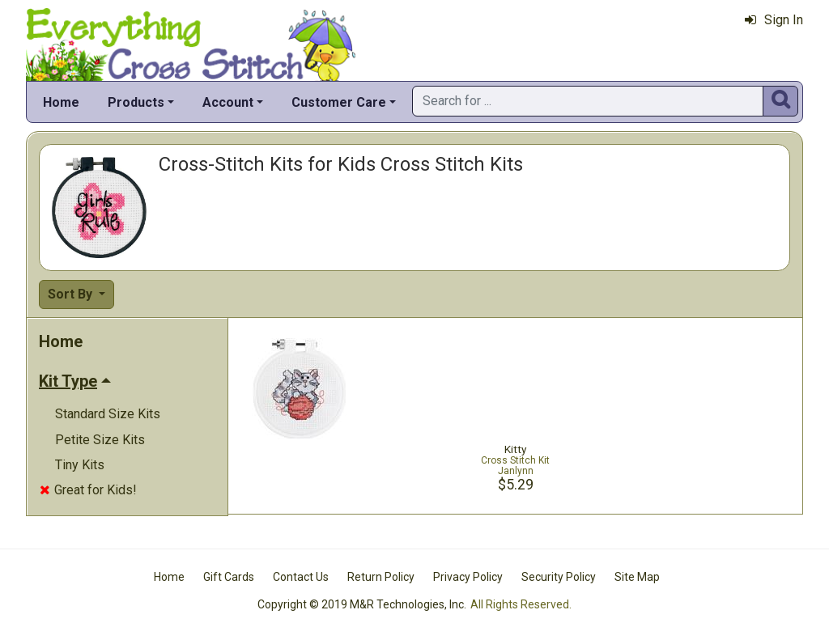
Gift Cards (229, 577)
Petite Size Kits (100, 440)
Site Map (637, 577)
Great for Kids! (88, 490)
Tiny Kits (80, 465)
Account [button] (228, 102)
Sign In (774, 20)
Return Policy (381, 577)
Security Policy (559, 577)
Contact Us (301, 577)
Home (61, 102)
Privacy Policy (468, 577)
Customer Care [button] (339, 102)
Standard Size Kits (108, 414)
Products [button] (136, 102)
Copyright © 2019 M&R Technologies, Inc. (362, 604)
